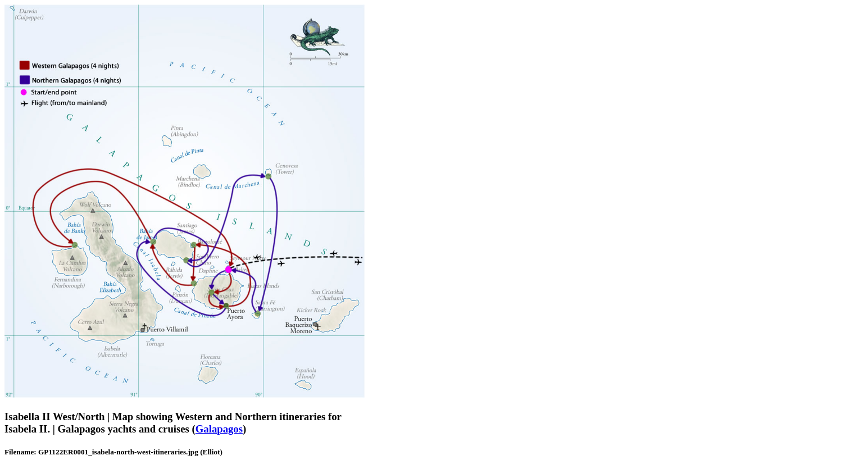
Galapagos (219, 429)
